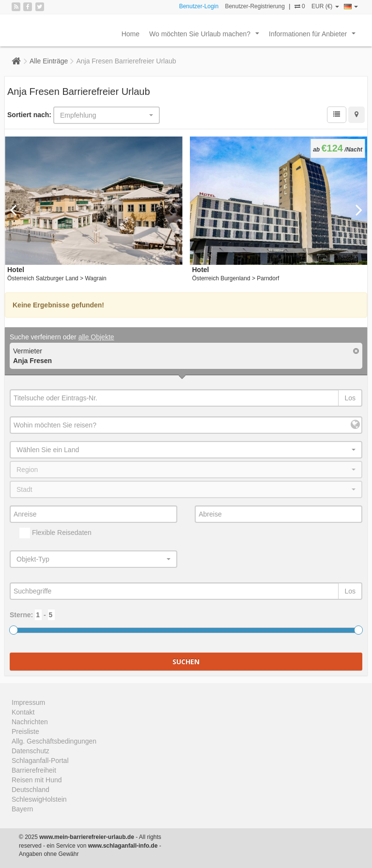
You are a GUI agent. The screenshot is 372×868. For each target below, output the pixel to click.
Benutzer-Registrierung (255, 6)
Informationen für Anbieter (314, 36)
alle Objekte (96, 337)
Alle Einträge (49, 61)
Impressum (28, 702)
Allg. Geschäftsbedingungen (54, 741)
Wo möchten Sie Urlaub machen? (206, 36)
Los (350, 398)
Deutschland (31, 790)
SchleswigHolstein (39, 799)
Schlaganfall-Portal (40, 761)
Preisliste (25, 731)
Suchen (186, 662)
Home (131, 34)
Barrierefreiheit (34, 770)
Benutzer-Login (199, 6)
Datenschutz (31, 751)
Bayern (22, 809)
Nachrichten (30, 722)
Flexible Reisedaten (55, 533)
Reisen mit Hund (37, 780)
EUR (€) (325, 6)
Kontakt (23, 712)
